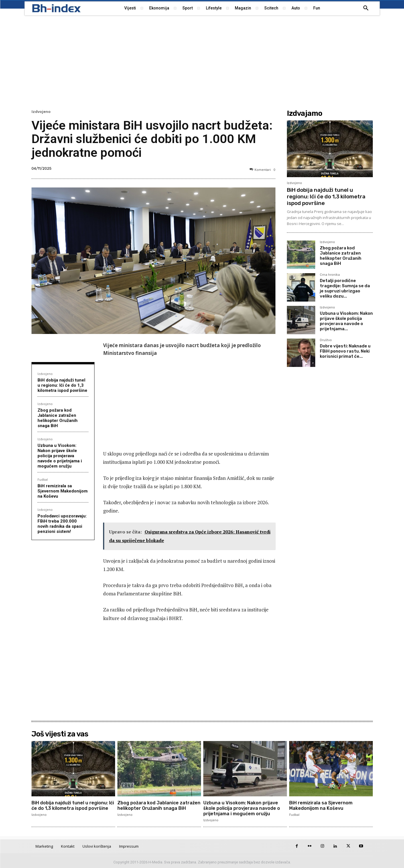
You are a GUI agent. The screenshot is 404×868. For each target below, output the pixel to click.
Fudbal (43, 479)
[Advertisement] (202, 62)
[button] (366, 8)
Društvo (326, 340)
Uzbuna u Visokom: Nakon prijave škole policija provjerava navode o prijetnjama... (346, 321)
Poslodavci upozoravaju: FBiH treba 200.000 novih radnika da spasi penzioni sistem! (62, 524)
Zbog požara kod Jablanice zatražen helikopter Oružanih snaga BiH (58, 418)
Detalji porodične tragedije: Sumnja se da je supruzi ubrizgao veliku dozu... (345, 288)
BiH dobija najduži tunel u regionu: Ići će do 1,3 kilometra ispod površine (62, 385)
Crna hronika (330, 275)
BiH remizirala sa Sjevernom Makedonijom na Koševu (63, 491)
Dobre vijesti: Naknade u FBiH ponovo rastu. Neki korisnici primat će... (345, 351)
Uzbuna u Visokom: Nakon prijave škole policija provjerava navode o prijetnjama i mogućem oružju (60, 456)
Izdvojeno (41, 112)
